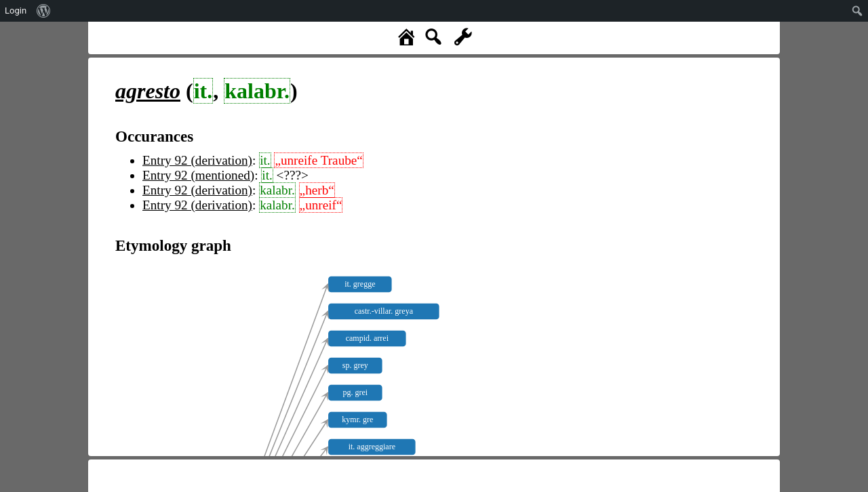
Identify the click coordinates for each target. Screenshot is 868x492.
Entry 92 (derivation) (197, 160)
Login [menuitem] (16, 11)
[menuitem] (44, 11)
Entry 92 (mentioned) (198, 175)
